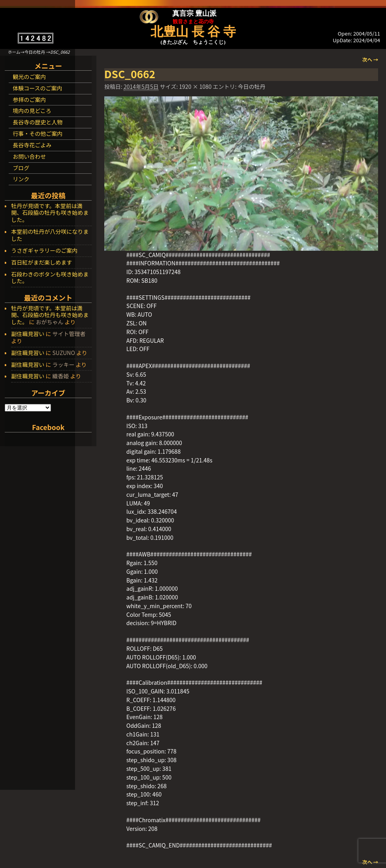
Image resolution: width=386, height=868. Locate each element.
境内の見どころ (32, 111)
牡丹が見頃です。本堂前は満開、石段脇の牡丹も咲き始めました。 (50, 213)
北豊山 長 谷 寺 (193, 32)
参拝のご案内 (29, 100)
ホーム (14, 52)
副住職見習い (28, 334)
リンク (21, 179)
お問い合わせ (29, 156)
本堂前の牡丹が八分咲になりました (50, 235)
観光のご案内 (29, 77)
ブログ (21, 168)
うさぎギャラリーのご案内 (44, 251)
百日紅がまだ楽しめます (41, 263)
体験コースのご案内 (37, 88)
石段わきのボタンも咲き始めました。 (50, 278)
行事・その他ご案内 (38, 133)
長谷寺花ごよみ (32, 145)
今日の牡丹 (35, 52)
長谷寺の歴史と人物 (38, 122)
